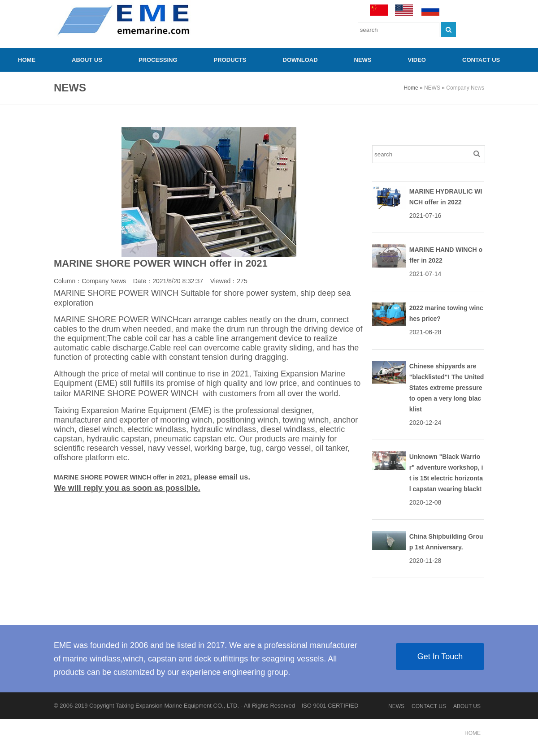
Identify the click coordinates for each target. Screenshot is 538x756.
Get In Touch (440, 657)
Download (300, 60)
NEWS (363, 60)
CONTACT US (481, 60)
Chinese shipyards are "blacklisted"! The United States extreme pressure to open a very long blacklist (447, 388)
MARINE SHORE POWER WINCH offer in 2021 (122, 477)
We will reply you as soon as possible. (127, 488)
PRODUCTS (230, 60)
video (417, 60)
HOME (27, 60)
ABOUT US (87, 60)
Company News (465, 88)
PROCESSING (158, 60)
